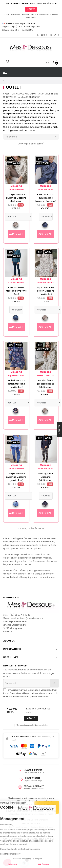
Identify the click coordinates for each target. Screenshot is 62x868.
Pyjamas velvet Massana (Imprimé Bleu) (16, 291)
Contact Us (27, 30)
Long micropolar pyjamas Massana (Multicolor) (16, 198)
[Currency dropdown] (42, 35)
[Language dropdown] (55, 35)
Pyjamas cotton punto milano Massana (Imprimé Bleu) (46, 200)
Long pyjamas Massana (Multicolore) (46, 477)
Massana (16, 186)
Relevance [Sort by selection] (32, 137)
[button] (7, 862)
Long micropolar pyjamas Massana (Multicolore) (16, 477)
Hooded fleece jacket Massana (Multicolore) (46, 384)
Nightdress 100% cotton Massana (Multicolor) (46, 291)
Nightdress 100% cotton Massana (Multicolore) (16, 384)
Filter (59, 430)
